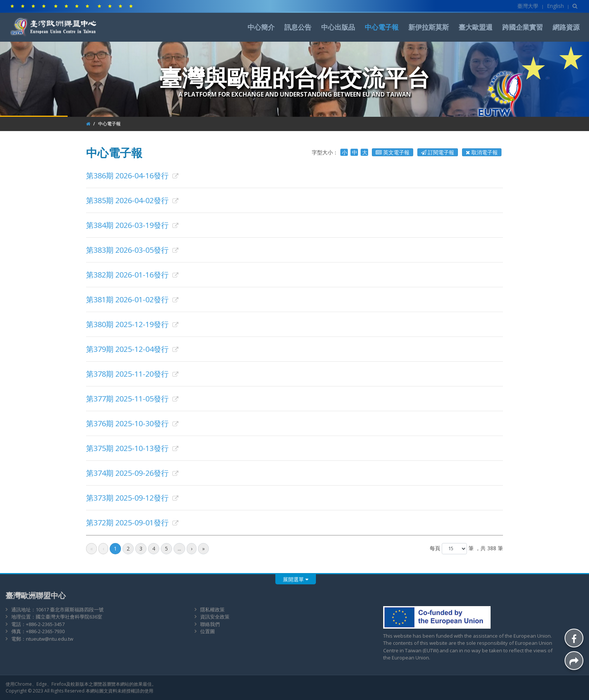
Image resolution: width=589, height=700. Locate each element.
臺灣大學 (528, 6)
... (179, 548)
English (555, 6)
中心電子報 (382, 27)
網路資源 (566, 27)
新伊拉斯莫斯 (429, 27)
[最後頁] (203, 549)
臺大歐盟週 (476, 27)
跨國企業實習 (523, 27)
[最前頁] (91, 549)
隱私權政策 (212, 609)
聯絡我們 (210, 624)
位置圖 (208, 631)
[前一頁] (103, 549)
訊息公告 (298, 27)
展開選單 (296, 579)
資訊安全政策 (215, 617)
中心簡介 (261, 27)
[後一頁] (192, 549)
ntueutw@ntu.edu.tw (50, 639)
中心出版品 (338, 27)
